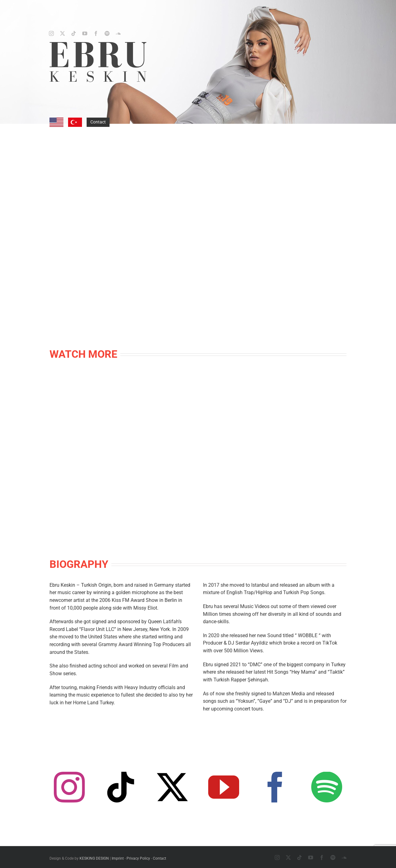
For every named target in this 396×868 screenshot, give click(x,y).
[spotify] (107, 33)
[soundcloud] (118, 33)
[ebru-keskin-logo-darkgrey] (98, 44)
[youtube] (85, 33)
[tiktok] (74, 33)
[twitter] (62, 33)
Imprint (118, 858)
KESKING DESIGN (94, 858)
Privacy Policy (138, 858)
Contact (98, 122)
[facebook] (96, 33)
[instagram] (51, 33)
